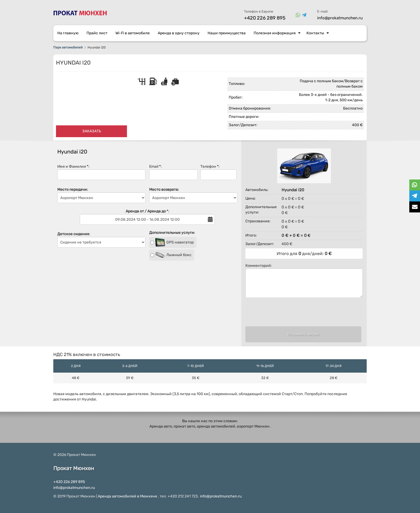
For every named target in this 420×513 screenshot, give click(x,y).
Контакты (318, 33)
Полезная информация (277, 33)
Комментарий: (304, 281)
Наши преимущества (227, 33)
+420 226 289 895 (265, 18)
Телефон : (218, 172)
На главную (68, 33)
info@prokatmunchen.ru (340, 18)
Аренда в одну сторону (179, 33)
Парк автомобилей (68, 47)
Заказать (92, 131)
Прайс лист (97, 33)
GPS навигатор (172, 242)
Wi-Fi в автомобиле (133, 33)
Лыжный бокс (171, 255)
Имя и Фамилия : (101, 172)
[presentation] (303, 314)
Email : (173, 172)
